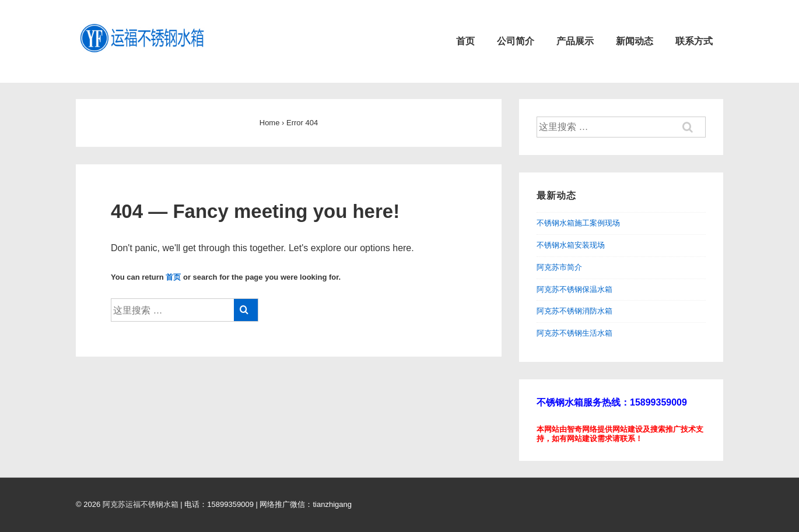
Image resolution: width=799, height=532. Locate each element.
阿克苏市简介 (559, 267)
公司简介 (516, 41)
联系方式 (694, 41)
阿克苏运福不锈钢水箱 (141, 504)
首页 (465, 41)
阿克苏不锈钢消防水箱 (574, 311)
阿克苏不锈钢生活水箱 (574, 333)
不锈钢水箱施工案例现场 (578, 223)
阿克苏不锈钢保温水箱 (574, 289)
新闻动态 (635, 41)
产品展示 (575, 41)
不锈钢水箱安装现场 (571, 245)
